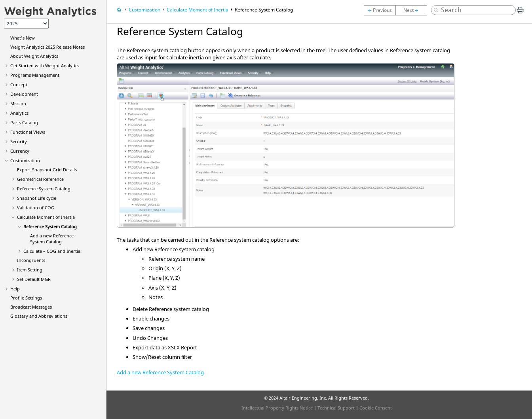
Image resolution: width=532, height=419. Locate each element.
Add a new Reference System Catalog (52, 239)
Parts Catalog (24, 122)
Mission (18, 103)
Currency (20, 151)
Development (24, 94)
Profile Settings (26, 298)
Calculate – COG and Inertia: (52, 251)
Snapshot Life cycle (37, 198)
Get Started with (45, 65)
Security (19, 141)
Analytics (19, 113)
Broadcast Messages (31, 307)
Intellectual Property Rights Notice (277, 408)
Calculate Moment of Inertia (46, 217)
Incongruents (31, 260)
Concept (19, 84)
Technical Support (336, 408)
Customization (25, 160)
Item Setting (30, 270)
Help (15, 289)
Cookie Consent (376, 408)
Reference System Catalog (44, 189)
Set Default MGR (34, 279)
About (34, 56)
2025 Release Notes (47, 47)
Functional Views (28, 132)
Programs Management (35, 75)
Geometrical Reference (40, 179)
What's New (23, 38)
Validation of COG (36, 208)
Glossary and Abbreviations (39, 316)
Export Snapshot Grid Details (47, 170)
